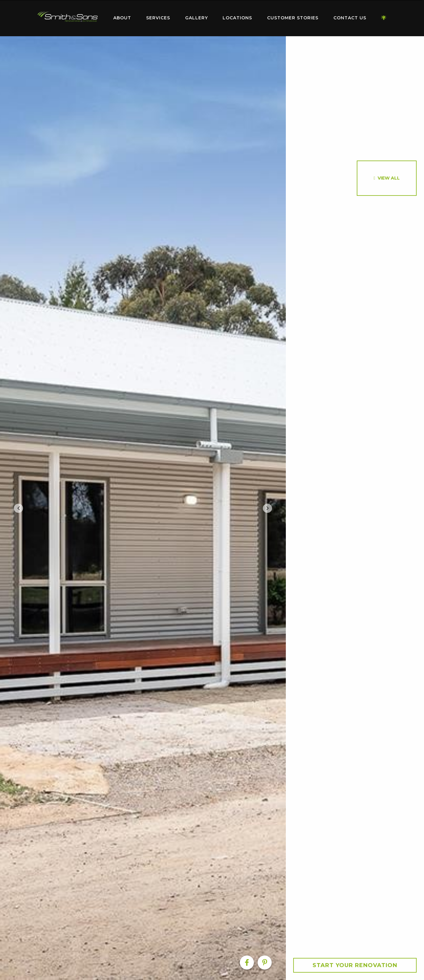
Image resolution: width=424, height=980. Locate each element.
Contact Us (350, 18)
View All (389, 178)
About (122, 18)
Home (68, 17)
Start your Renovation (355, 965)
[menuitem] (68, 18)
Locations (237, 18)
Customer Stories (293, 18)
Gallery (196, 18)
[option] (143, 508)
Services (158, 18)
